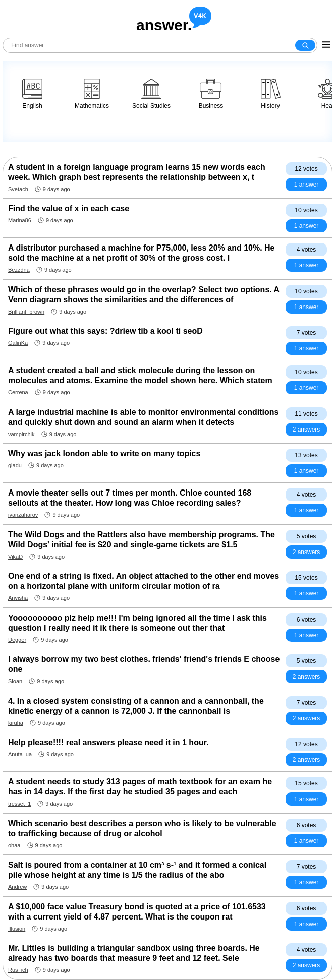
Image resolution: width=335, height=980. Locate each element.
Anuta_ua (20, 754)
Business (211, 94)
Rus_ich (18, 970)
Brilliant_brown (26, 312)
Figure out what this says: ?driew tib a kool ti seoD (105, 331)
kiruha (16, 723)
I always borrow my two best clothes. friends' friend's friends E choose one (144, 664)
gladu (15, 465)
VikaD (15, 557)
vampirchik (21, 434)
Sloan (15, 681)
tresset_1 (19, 804)
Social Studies (151, 94)
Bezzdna (19, 270)
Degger (17, 640)
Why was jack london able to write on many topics (104, 453)
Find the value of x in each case (69, 208)
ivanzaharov (23, 515)
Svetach (18, 189)
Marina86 (20, 220)
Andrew (17, 887)
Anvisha (18, 598)
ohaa (14, 845)
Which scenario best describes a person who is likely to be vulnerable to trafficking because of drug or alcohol (142, 829)
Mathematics (92, 94)
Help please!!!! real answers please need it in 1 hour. (108, 742)
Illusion (17, 929)
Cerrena (18, 392)
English (32, 94)
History (271, 94)
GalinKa (18, 343)
